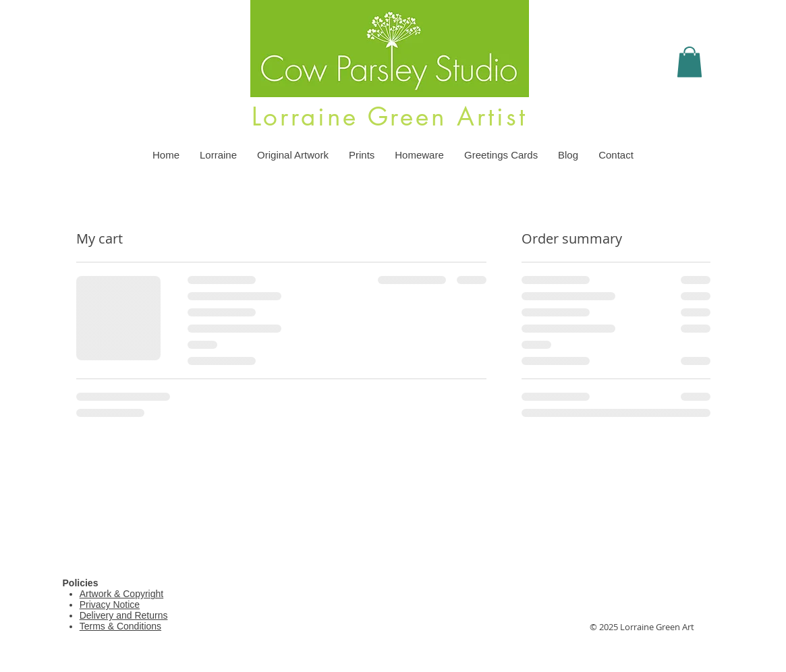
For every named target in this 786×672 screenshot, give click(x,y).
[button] (690, 62)
